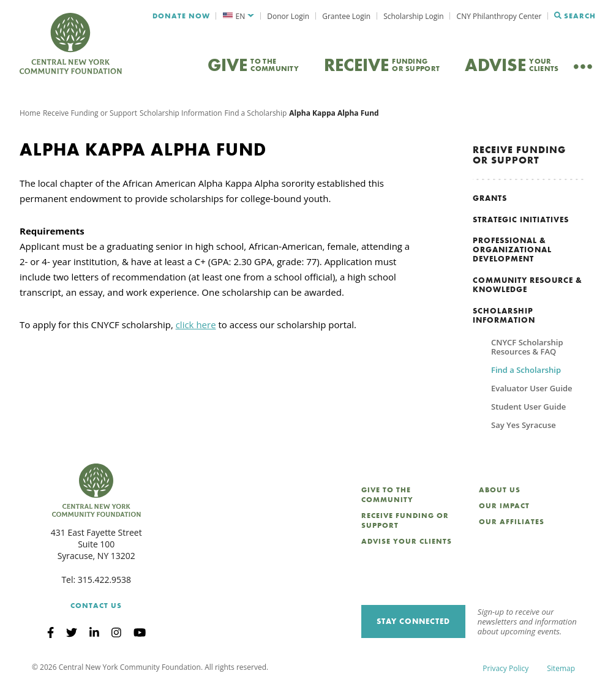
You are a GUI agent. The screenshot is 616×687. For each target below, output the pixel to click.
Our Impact (504, 506)
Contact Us (96, 606)
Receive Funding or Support (90, 113)
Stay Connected (413, 621)
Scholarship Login (413, 16)
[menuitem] (239, 16)
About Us (500, 490)
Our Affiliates (512, 522)
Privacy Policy (505, 668)
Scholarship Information (181, 113)
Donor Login (288, 16)
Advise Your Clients (407, 541)
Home (30, 113)
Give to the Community (387, 495)
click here (196, 325)
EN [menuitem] (241, 16)
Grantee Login (346, 16)
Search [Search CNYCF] (575, 16)
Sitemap (561, 668)
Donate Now (181, 16)
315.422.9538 (104, 580)
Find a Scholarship (256, 113)
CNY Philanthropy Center (499, 16)
